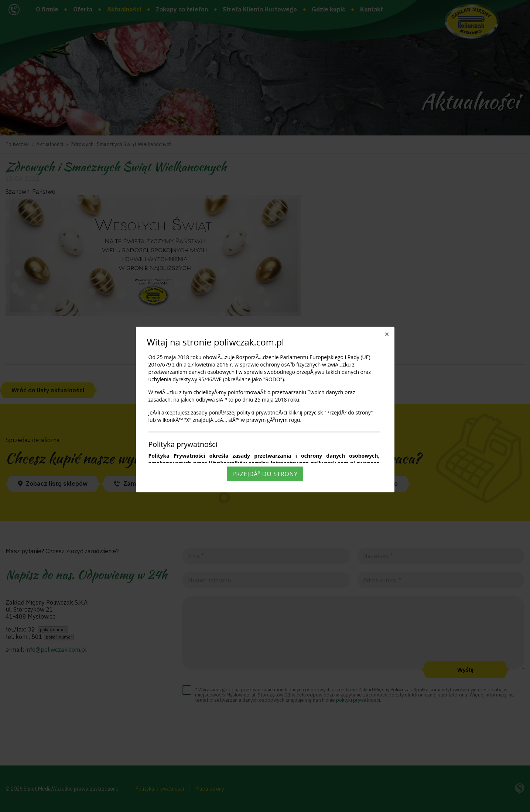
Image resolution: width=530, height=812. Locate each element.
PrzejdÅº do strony (265, 474)
